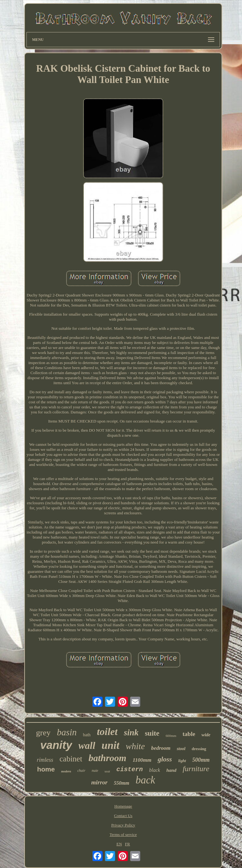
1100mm (142, 760)
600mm (171, 736)
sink (131, 733)
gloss (165, 759)
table (189, 734)
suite (152, 733)
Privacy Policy (123, 825)
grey (43, 733)
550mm (121, 783)
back (145, 780)
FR (128, 844)
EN (119, 844)
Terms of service (123, 835)
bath (87, 735)
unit (110, 745)
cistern (130, 769)
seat (107, 771)
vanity (56, 745)
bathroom (107, 758)
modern (66, 771)
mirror (100, 782)
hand (171, 770)
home (46, 769)
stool (181, 749)
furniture (196, 769)
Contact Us (123, 816)
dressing (199, 749)
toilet (107, 732)
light (182, 761)
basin (67, 732)
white (135, 746)
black (155, 770)
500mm (201, 760)
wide (206, 735)
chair (81, 771)
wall (87, 746)
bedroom (161, 748)
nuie (95, 771)
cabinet (71, 759)
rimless (45, 760)
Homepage (123, 806)
